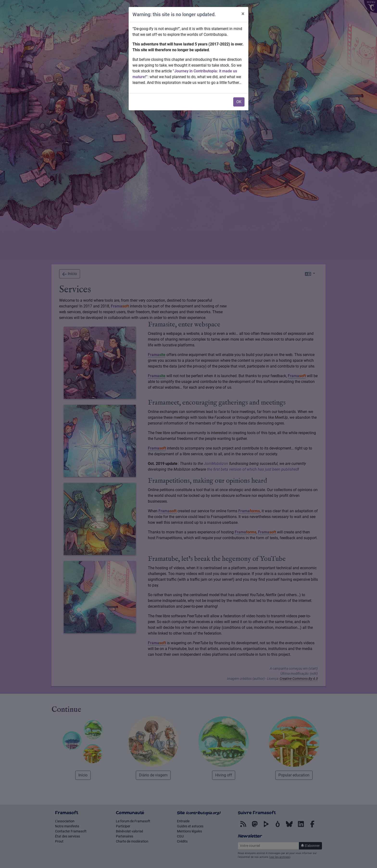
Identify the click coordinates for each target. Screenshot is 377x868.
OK (239, 102)
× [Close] (243, 14)
